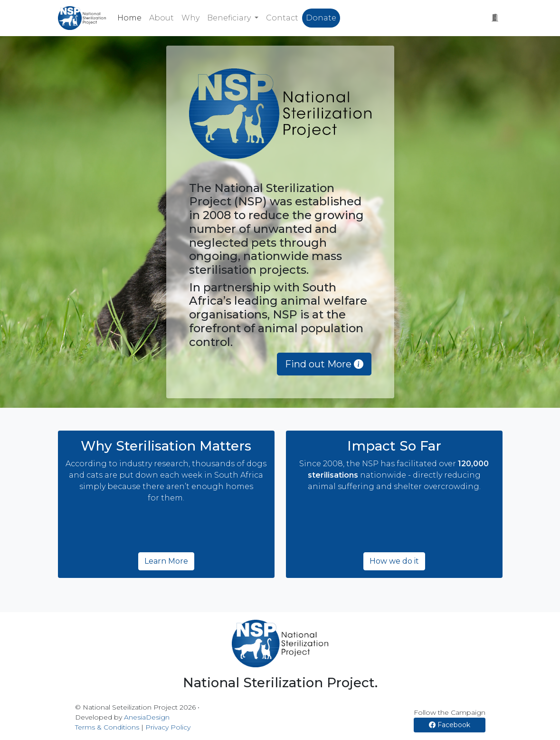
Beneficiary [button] (230, 18)
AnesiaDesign (147, 717)
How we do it (394, 561)
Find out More (324, 364)
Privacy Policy (168, 727)
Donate (321, 18)
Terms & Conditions (107, 727)
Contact (282, 18)
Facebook (450, 725)
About (161, 18)
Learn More (166, 561)
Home (129, 18)
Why (190, 18)
